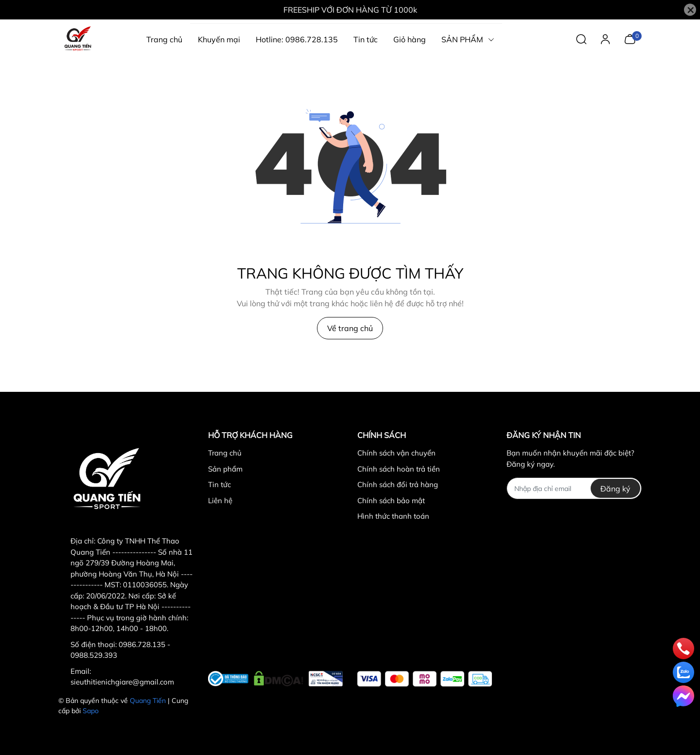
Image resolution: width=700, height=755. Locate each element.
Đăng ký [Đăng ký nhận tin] (615, 489)
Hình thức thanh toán (393, 516)
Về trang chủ (350, 328)
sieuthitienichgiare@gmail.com (122, 682)
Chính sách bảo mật (391, 500)
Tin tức (219, 484)
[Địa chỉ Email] (574, 488)
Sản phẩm (225, 469)
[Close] (690, 10)
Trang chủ (225, 453)
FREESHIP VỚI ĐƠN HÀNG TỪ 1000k (350, 10)
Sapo (91, 711)
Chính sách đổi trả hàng (398, 484)
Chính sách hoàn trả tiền (399, 469)
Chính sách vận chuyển (396, 453)
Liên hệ (220, 500)
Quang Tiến (148, 701)
